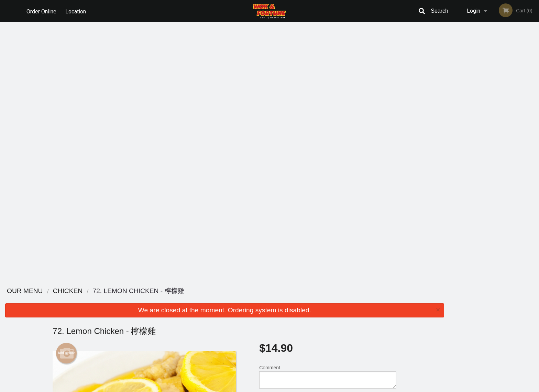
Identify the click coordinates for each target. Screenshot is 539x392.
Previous (454, 96)
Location (77, 11)
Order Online (41, 11)
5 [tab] (515, 144)
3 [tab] (494, 144)
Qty (280, 146)
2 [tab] (484, 144)
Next (534, 96)
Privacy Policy (317, 317)
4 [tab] (504, 144)
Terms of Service (281, 387)
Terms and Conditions (324, 309)
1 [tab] (473, 144)
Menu (252, 300)
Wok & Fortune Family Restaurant (156, 291)
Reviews (311, 300)
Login (474, 11)
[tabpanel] (494, 96)
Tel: (381, 317)
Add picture (67, 94)
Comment (328, 118)
